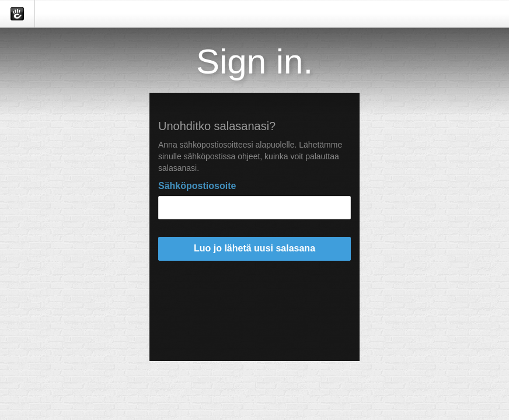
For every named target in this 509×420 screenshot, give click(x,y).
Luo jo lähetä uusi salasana (254, 248)
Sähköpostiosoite (197, 186)
